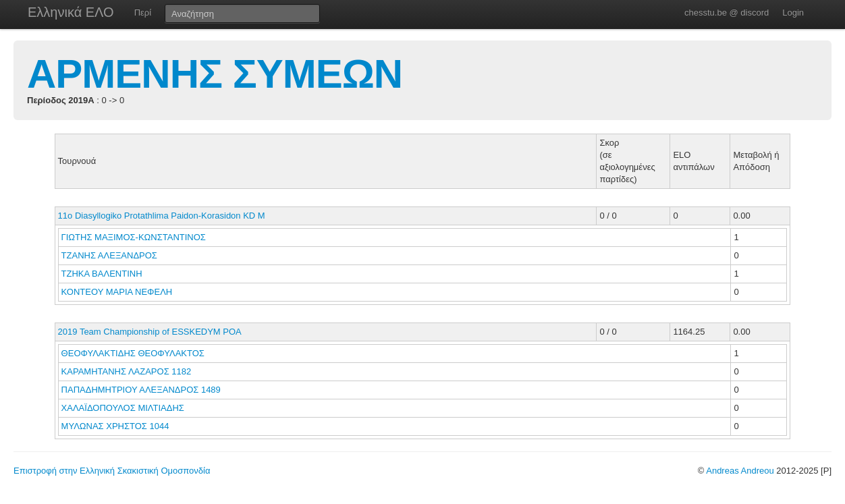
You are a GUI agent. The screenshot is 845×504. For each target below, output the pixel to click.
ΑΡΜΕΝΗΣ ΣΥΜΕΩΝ (215, 74)
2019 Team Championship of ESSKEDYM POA (150, 332)
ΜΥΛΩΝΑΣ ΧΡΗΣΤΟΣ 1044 (115, 426)
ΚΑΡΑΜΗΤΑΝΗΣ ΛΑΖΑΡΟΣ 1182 (127, 371)
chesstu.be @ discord (727, 12)
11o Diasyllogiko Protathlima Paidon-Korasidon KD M (162, 216)
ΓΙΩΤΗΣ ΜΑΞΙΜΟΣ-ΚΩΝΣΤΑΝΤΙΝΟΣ (135, 237)
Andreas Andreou (740, 471)
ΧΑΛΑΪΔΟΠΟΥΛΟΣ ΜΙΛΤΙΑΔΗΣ (124, 408)
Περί (143, 12)
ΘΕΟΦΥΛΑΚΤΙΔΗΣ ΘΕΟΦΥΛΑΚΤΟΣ (134, 353)
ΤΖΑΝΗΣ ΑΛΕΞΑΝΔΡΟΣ (111, 255)
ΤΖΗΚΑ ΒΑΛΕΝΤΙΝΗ (103, 274)
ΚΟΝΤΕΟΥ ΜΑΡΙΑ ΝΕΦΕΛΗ (118, 292)
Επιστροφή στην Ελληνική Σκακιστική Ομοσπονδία (112, 471)
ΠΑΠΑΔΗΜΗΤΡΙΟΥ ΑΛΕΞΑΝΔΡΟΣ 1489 (141, 390)
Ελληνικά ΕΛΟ (71, 12)
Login (793, 12)
